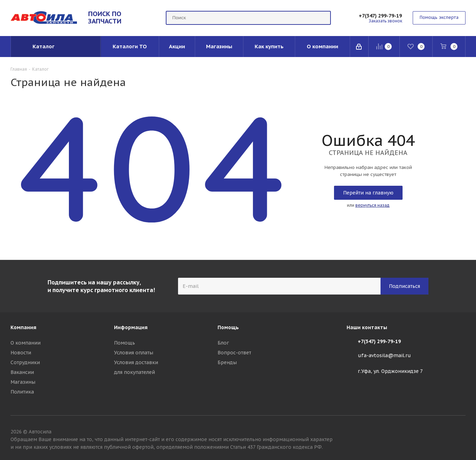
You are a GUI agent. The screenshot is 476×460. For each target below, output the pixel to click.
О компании (26, 343)
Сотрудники (25, 362)
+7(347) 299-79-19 (380, 16)
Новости (21, 353)
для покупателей (134, 372)
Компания (23, 327)
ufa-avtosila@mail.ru (384, 356)
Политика (22, 392)
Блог (223, 343)
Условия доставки (136, 362)
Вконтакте (460, 433)
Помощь (125, 343)
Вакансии (22, 372)
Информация (131, 327)
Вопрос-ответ (234, 353)
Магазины (23, 382)
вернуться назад (372, 205)
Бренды (227, 362)
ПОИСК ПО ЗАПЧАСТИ (105, 17)
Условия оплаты (134, 353)
